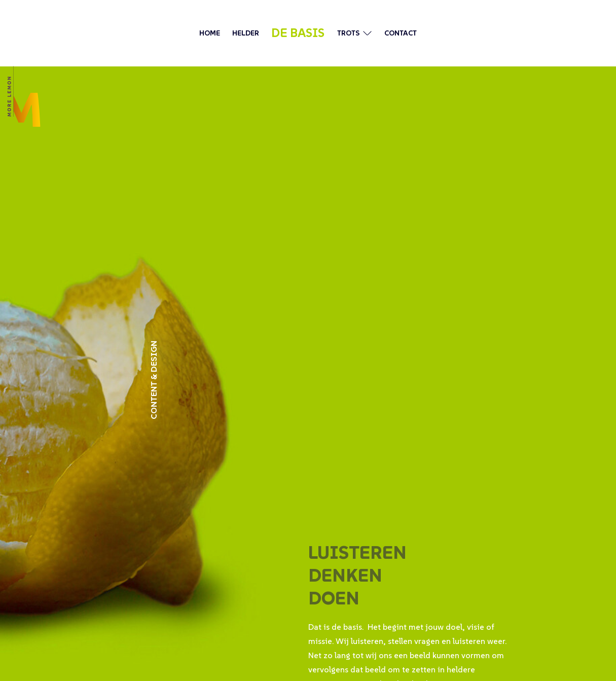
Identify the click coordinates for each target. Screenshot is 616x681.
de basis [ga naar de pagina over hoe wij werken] (298, 33)
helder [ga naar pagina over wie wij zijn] (246, 33)
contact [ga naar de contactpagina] (401, 33)
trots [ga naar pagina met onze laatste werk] (348, 33)
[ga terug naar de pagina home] (23, 96)
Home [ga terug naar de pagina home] (210, 33)
